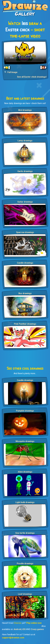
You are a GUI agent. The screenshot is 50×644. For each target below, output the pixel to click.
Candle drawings (25, 263)
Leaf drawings (25, 594)
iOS (24, 629)
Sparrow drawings (25, 232)
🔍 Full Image (11, 72)
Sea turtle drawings (25, 533)
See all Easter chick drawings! (32, 77)
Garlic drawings (25, 171)
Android (18, 629)
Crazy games (37, 629)
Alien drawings (25, 472)
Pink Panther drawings (25, 324)
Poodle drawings (25, 563)
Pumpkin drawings (25, 411)
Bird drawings (25, 110)
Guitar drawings (25, 202)
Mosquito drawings (25, 441)
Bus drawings (25, 293)
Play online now (34, 623)
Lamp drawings (25, 141)
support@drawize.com (13, 638)
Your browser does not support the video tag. (25, 53)
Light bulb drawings (25, 502)
